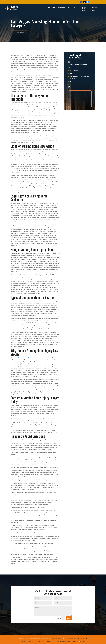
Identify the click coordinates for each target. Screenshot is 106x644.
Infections (72, 84)
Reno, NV (49, 641)
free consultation (19, 33)
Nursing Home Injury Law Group (22, 358)
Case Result (82, 641)
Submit (69, 618)
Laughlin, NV (76, 641)
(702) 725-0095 (85, 9)
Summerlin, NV (64, 641)
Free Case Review (95, 9)
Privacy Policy (54, 638)
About (53, 8)
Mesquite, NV (24, 641)
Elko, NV (70, 641)
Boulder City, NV (56, 641)
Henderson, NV (32, 641)
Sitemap (85, 638)
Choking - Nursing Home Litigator (79, 65)
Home (49, 8)
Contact (74, 8)
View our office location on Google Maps (73, 638)
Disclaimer (61, 638)
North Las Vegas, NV (41, 641)
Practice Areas (61, 8)
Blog (69, 8)
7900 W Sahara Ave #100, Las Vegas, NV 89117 (80, 77)
